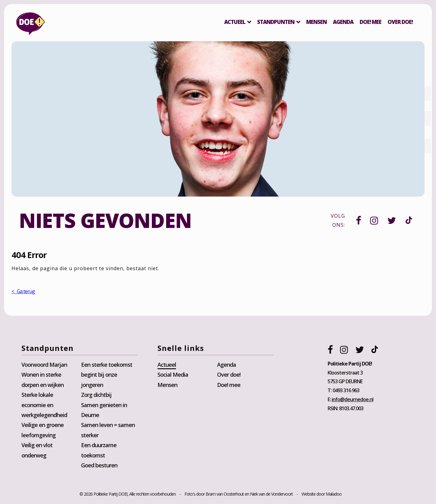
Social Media (173, 376)
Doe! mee (370, 22)
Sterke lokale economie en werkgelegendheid (45, 406)
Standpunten (275, 22)
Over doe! (229, 376)
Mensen (316, 22)
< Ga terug (24, 292)
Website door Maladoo (322, 495)
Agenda (342, 22)
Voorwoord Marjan (45, 366)
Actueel (234, 22)
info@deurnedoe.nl (352, 400)
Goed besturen (100, 466)
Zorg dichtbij (97, 396)
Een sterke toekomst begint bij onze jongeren (107, 376)
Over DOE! (399, 22)
